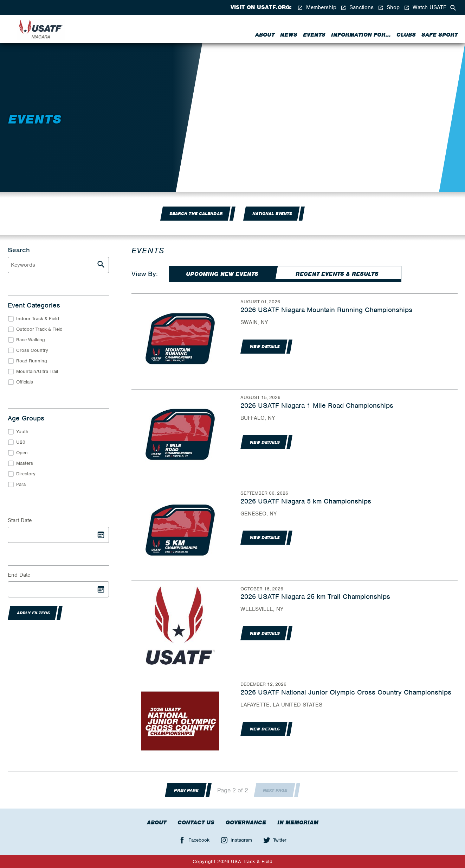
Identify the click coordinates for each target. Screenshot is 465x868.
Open (22, 453)
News (289, 35)
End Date (19, 575)
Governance (246, 823)
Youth (22, 432)
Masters (25, 463)
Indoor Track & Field (38, 319)
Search (19, 250)
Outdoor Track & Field (39, 329)
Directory (26, 474)
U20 (21, 442)
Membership (317, 8)
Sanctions (357, 8)
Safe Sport (440, 35)
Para (21, 484)
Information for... (361, 35)
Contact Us (196, 823)
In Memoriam (298, 823)
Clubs (406, 35)
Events (314, 35)
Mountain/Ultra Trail (37, 371)
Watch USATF (425, 8)
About (265, 35)
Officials (25, 382)
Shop (389, 8)
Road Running (32, 361)
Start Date (20, 520)
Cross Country (32, 350)
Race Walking (31, 340)
